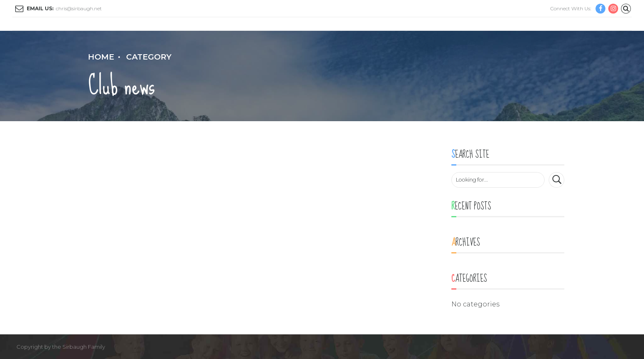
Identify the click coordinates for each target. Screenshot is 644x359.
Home (101, 57)
